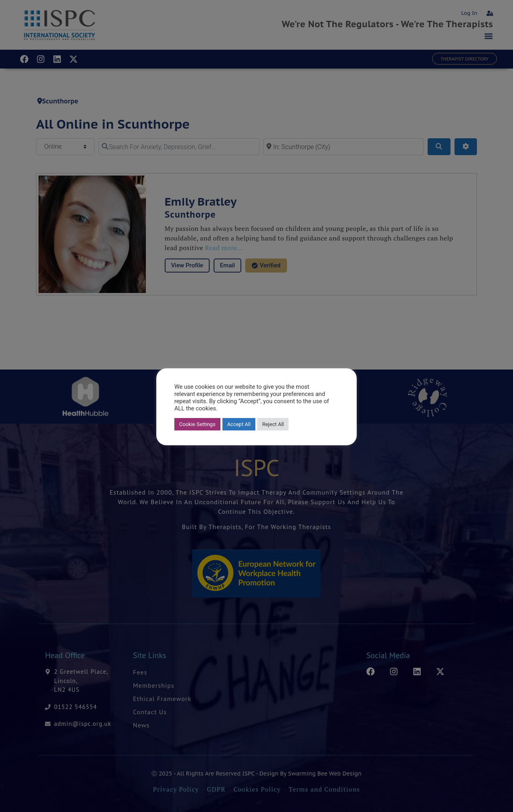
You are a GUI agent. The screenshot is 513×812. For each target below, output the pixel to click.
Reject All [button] (273, 424)
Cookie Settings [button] (197, 424)
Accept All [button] (239, 424)
